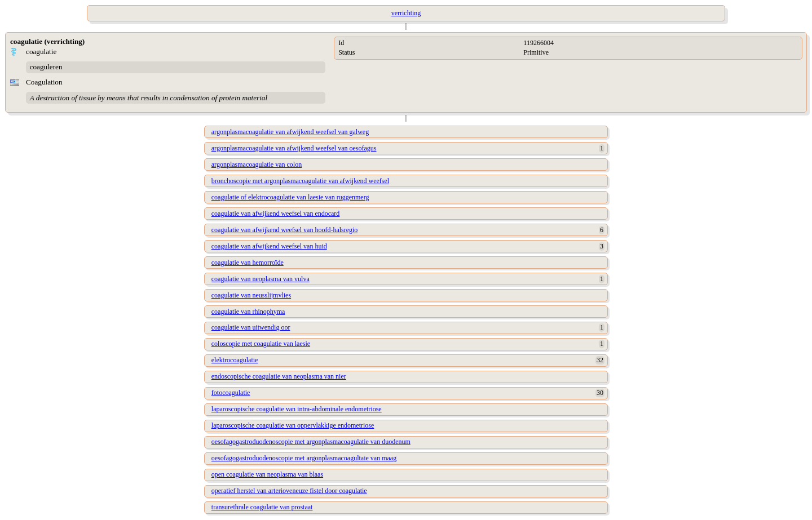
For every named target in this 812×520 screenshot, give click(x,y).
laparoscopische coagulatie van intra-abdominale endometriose (297, 409)
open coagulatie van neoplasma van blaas (267, 474)
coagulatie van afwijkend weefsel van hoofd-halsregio (285, 230)
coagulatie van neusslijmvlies (251, 295)
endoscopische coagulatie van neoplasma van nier (279, 376)
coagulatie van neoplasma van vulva (261, 279)
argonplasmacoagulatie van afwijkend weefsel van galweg (290, 132)
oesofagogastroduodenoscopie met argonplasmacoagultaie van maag (304, 458)
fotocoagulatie (231, 393)
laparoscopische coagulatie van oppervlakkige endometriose (293, 425)
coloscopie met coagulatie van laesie (261, 344)
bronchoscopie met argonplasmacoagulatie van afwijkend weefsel (300, 181)
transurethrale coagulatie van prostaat (262, 507)
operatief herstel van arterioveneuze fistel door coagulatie (289, 491)
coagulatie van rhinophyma (248, 312)
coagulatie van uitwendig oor (251, 327)
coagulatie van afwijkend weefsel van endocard (276, 214)
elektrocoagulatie (235, 360)
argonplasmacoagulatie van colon (257, 165)
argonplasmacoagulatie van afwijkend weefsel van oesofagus (294, 148)
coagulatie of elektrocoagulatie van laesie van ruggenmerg (290, 197)
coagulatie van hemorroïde (248, 263)
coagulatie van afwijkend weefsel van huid (269, 246)
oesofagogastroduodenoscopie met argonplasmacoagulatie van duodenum (311, 442)
